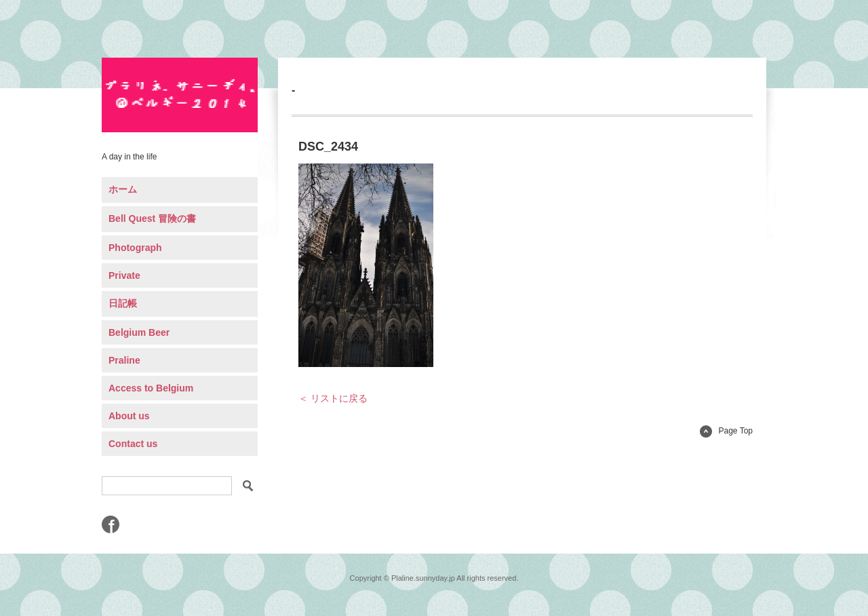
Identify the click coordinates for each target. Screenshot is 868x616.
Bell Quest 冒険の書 (152, 218)
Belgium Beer (139, 332)
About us (129, 416)
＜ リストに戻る (333, 398)
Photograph (135, 248)
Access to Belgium (151, 388)
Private (124, 275)
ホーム (123, 189)
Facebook (111, 524)
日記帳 (123, 303)
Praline (124, 360)
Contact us (133, 444)
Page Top (727, 431)
